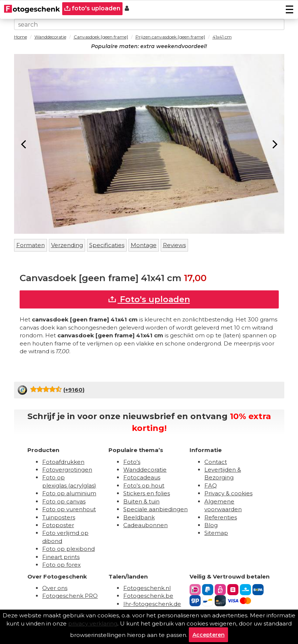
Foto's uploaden (149, 299)
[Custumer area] (127, 9)
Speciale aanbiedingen (155, 509)
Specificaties (107, 245)
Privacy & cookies (228, 493)
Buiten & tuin (141, 501)
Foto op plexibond (68, 549)
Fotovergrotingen (67, 470)
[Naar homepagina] (32, 9)
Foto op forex (61, 565)
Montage (144, 245)
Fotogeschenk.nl (147, 588)
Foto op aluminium (69, 493)
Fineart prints (61, 557)
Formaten (31, 245)
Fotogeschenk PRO (70, 596)
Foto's (132, 462)
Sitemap (216, 533)
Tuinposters (59, 517)
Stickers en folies (147, 493)
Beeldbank (139, 517)
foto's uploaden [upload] (92, 8)
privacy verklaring (93, 623)
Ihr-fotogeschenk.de (152, 604)
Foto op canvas (64, 501)
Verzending (67, 245)
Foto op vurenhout (69, 509)
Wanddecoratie (145, 470)
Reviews (174, 245)
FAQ (211, 485)
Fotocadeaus (142, 477)
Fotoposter (58, 525)
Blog (211, 525)
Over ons (55, 588)
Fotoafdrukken (63, 462)
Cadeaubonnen (145, 525)
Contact (216, 462)
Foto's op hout (144, 485)
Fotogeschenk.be (148, 596)
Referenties (221, 517)
